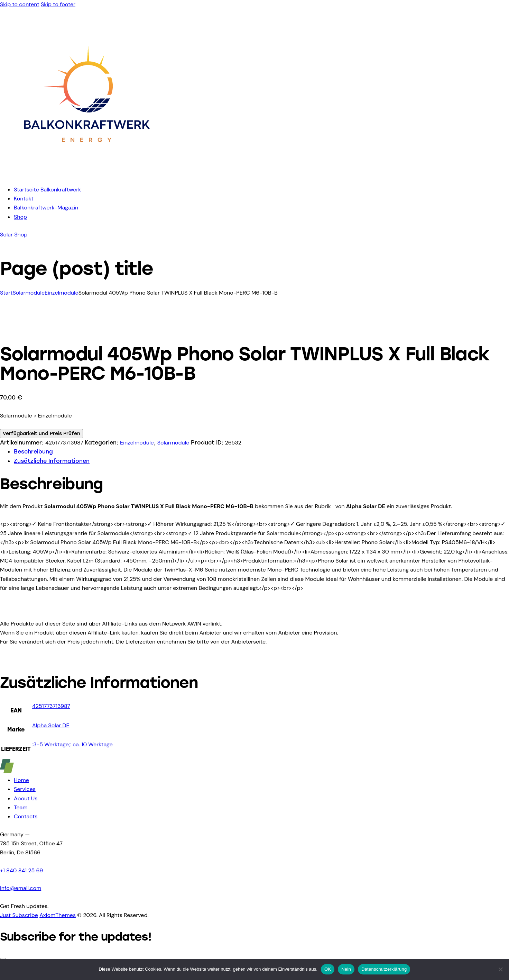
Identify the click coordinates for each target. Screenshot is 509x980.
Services (25, 789)
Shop (20, 217)
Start (6, 293)
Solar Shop (14, 235)
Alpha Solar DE (51, 725)
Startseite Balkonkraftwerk (47, 190)
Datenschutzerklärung (384, 969)
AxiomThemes (58, 915)
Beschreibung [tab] (33, 452)
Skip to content (20, 4)
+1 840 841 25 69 (21, 870)
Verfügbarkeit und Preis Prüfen (41, 434)
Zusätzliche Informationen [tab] (52, 461)
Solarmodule (29, 293)
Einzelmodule (62, 293)
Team (21, 807)
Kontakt (24, 199)
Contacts (26, 816)
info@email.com (21, 888)
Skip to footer (58, 4)
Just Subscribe (19, 915)
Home (21, 780)
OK (328, 969)
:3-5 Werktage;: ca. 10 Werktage (72, 744)
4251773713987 (51, 706)
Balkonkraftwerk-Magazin (46, 208)
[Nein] (500, 969)
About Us (26, 798)
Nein (346, 969)
